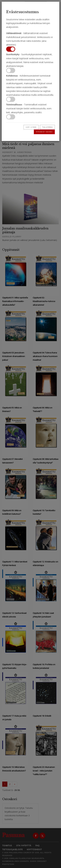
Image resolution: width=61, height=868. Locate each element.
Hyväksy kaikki (44, 132)
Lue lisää (31, 127)
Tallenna (47, 127)
